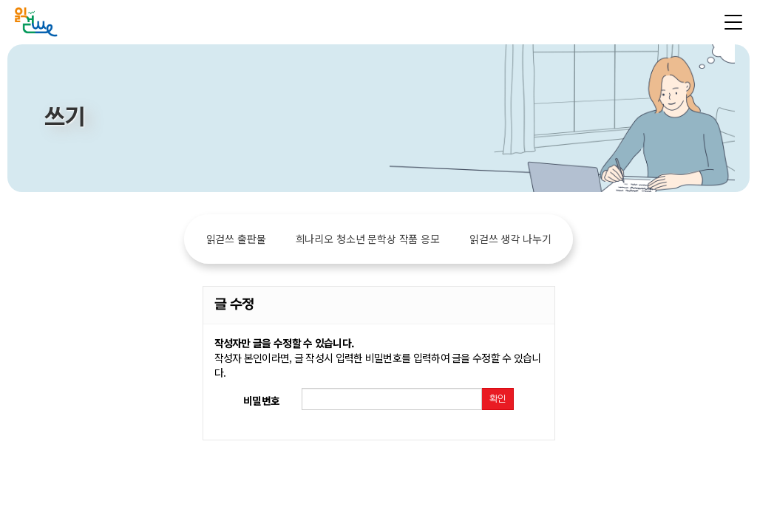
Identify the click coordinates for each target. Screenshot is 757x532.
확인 (498, 399)
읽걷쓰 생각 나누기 (510, 239)
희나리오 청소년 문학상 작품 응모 (368, 239)
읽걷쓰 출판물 (236, 239)
